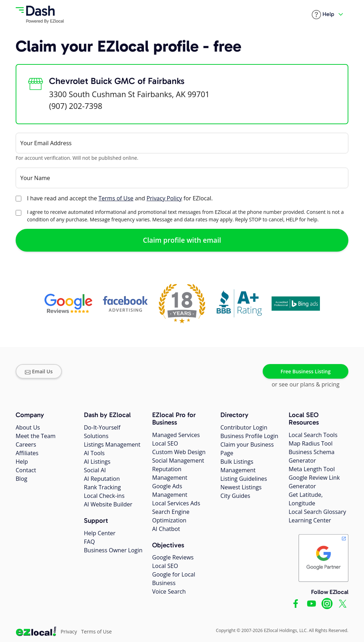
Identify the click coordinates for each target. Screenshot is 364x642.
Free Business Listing (306, 371)
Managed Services (176, 435)
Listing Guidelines (244, 479)
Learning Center (310, 520)
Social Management (178, 461)
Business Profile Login (249, 436)
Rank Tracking (102, 487)
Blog (22, 479)
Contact (26, 470)
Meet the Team (36, 436)
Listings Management (112, 444)
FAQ (89, 542)
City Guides (235, 496)
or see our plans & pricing (306, 384)
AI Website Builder (108, 504)
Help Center (100, 533)
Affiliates (27, 453)
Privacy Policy (164, 198)
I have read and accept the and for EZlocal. (120, 198)
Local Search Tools (313, 435)
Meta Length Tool (312, 469)
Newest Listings (241, 487)
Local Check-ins (104, 496)
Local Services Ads (176, 503)
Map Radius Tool (311, 443)
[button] (323, 15)
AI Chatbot (166, 529)
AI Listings (97, 462)
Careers (26, 444)
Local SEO (165, 443)
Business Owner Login (113, 550)
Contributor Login (244, 427)
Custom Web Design (179, 452)
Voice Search (169, 591)
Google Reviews (173, 557)
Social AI (95, 470)
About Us (28, 427)
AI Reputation (102, 479)
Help (22, 462)
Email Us (39, 371)
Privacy (69, 632)
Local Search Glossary (317, 512)
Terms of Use (116, 198)
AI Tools (94, 453)
